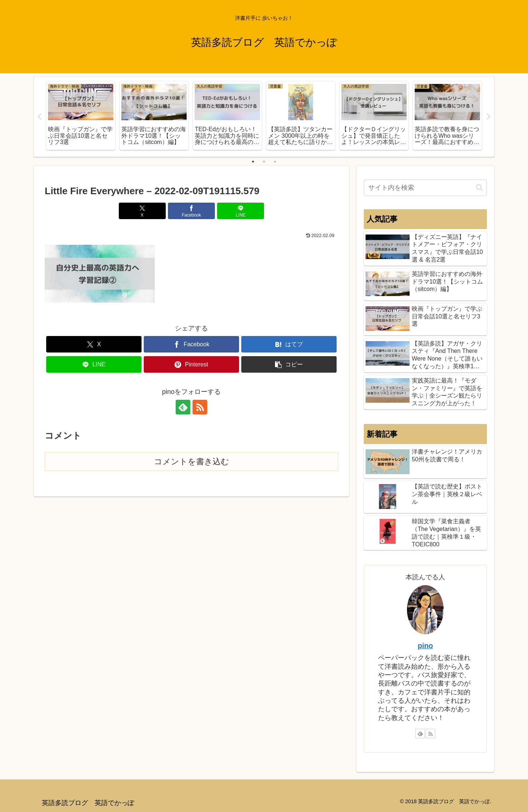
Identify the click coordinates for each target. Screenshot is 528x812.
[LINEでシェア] (241, 211)
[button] (289, 365)
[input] (425, 188)
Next (489, 117)
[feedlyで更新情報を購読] (183, 407)
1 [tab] (253, 162)
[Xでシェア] (142, 211)
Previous (39, 117)
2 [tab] (264, 162)
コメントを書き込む (192, 462)
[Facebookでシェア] (191, 211)
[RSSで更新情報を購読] (200, 407)
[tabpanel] (81, 116)
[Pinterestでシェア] (191, 365)
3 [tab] (275, 162)
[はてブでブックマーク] (289, 345)
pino (425, 646)
